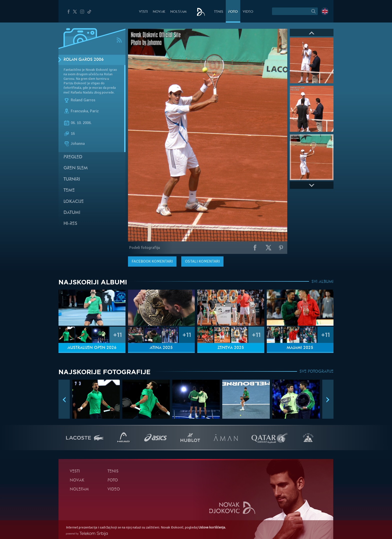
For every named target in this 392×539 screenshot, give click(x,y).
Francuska (79, 111)
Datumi (72, 213)
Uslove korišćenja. (212, 527)
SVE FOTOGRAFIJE (316, 372)
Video (248, 12)
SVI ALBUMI (322, 282)
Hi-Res (70, 224)
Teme (69, 190)
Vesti (143, 12)
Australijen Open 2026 (92, 348)
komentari (152, 261)
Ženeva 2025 (231, 348)
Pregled (73, 157)
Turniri (72, 179)
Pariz (94, 111)
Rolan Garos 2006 (84, 60)
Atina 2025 (161, 348)
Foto (233, 12)
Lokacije (74, 202)
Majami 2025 (300, 348)
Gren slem (76, 168)
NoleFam (178, 12)
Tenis (219, 12)
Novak (159, 12)
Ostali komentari (202, 261)
